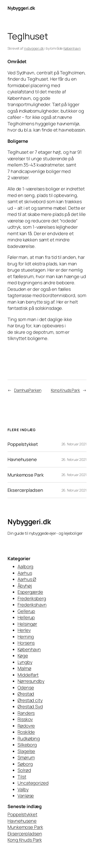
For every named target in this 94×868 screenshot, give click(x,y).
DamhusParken (28, 390)
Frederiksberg (32, 598)
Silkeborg (27, 745)
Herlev (24, 630)
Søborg (25, 764)
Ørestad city (30, 700)
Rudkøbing (29, 738)
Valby (23, 789)
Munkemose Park (26, 475)
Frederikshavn (32, 605)
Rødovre (26, 726)
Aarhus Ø (27, 579)
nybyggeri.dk (34, 48)
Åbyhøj (25, 586)
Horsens (26, 643)
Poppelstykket (23, 444)
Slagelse (26, 751)
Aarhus (25, 573)
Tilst (22, 777)
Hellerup (26, 617)
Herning (26, 637)
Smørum (26, 757)
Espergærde (30, 592)
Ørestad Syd (30, 706)
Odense (26, 688)
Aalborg (25, 566)
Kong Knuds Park (66, 390)
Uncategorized (33, 783)
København (72, 48)
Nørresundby (31, 681)
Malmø (24, 668)
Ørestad (26, 694)
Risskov (25, 719)
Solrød (24, 770)
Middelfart (28, 675)
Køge (23, 656)
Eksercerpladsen (25, 490)
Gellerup (26, 611)
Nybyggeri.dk (21, 8)
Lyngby (25, 662)
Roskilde (26, 732)
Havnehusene (22, 459)
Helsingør (27, 624)
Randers (26, 713)
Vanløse (26, 796)
